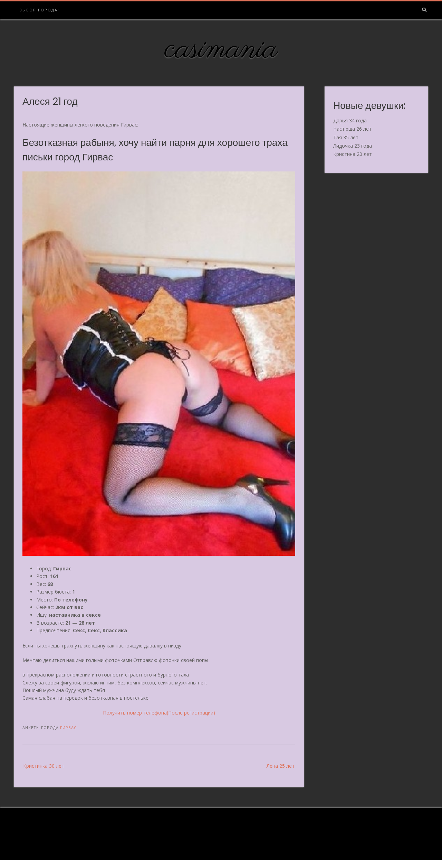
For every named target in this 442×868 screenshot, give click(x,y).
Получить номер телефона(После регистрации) (159, 713)
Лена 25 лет (281, 766)
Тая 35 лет (346, 137)
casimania (221, 49)
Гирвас (68, 727)
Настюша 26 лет (352, 129)
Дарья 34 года (350, 120)
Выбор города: (39, 10)
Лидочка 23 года (353, 146)
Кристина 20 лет (353, 154)
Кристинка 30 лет (44, 766)
